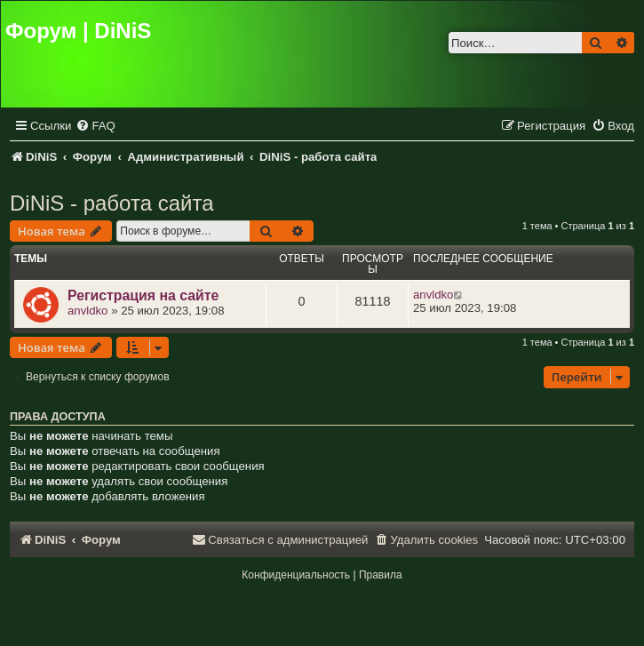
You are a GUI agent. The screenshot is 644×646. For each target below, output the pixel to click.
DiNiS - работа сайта (112, 203)
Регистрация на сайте (143, 295)
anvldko (87, 311)
